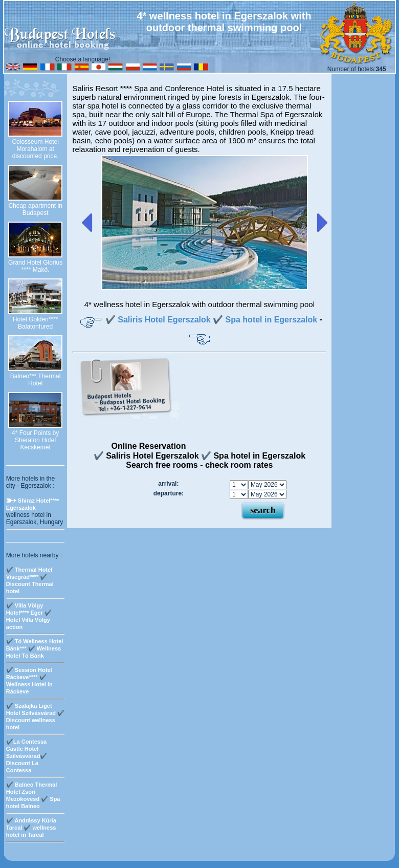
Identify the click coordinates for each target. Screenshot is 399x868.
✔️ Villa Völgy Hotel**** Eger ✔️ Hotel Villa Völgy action (29, 616)
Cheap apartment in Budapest (35, 209)
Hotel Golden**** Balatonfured (36, 323)
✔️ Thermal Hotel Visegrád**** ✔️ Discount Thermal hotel (30, 580)
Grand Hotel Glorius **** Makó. (35, 266)
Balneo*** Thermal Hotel (36, 380)
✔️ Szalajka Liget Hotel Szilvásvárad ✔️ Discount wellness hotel (35, 717)
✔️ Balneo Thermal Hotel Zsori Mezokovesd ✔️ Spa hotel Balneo (33, 795)
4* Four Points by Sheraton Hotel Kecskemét (35, 440)
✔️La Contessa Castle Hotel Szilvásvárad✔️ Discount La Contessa (27, 756)
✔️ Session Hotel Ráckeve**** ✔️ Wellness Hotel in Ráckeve (29, 681)
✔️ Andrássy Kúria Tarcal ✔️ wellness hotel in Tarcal (31, 828)
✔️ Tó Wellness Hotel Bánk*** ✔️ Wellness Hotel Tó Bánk (35, 648)
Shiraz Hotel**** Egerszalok (33, 504)
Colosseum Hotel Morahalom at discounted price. (35, 149)
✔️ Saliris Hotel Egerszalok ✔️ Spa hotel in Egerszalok (211, 320)
